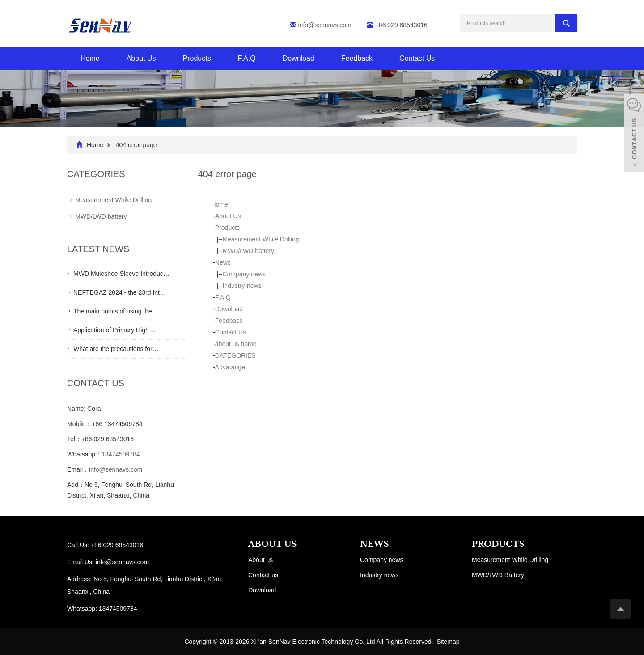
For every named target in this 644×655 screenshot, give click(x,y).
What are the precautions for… (116, 349)
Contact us (263, 575)
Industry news (379, 575)
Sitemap (448, 642)
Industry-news (242, 286)
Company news (244, 274)
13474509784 (121, 454)
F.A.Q (247, 58)
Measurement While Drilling (261, 239)
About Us (141, 58)
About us (261, 560)
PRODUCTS (498, 544)
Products (197, 58)
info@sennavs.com (325, 25)
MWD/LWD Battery (498, 575)
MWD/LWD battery (248, 251)
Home (90, 58)
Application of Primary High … (115, 330)
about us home (236, 344)
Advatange (230, 367)
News (223, 262)
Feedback (357, 58)
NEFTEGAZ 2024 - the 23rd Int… (120, 292)
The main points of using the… (116, 311)
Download (299, 58)
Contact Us (417, 58)
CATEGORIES (235, 355)
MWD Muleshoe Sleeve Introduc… (121, 274)
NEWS (374, 544)
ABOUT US (273, 544)
